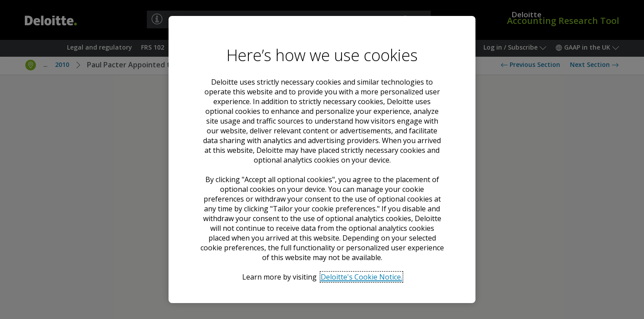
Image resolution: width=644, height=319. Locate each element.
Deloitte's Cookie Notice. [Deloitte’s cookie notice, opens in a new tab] (361, 277)
